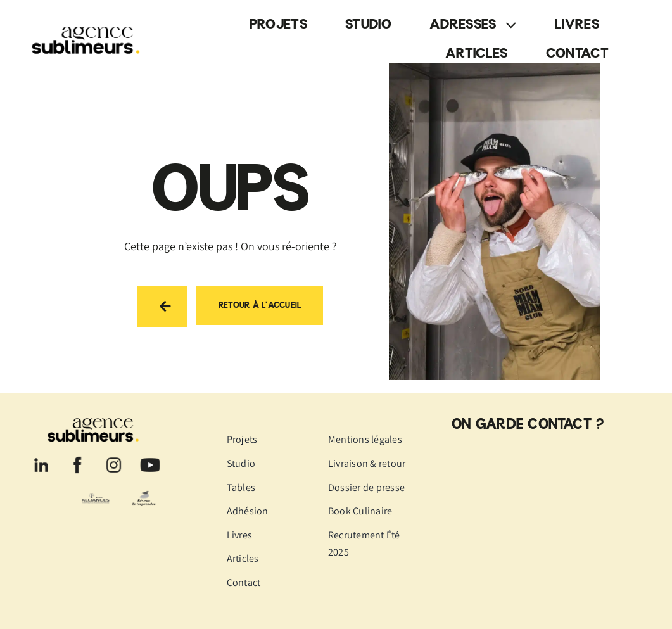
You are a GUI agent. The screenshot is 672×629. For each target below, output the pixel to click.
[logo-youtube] (150, 458)
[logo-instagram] (114, 458)
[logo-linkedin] (41, 458)
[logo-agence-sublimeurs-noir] (89, 24)
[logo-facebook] (77, 458)
